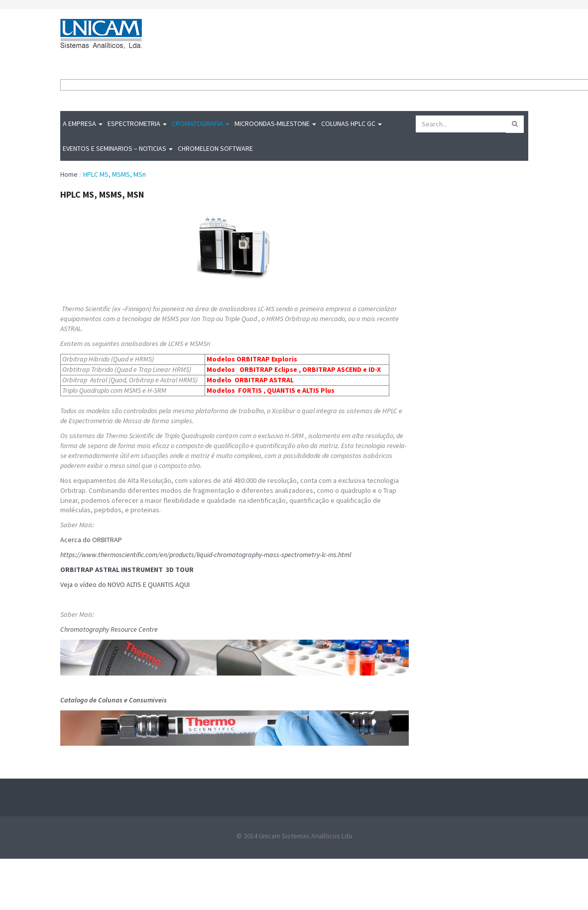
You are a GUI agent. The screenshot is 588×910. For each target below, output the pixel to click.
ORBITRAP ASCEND (332, 369)
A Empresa (83, 123)
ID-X (375, 369)
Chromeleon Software (215, 148)
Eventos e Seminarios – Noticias (118, 148)
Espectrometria (137, 123)
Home (69, 174)
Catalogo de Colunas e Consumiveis (114, 700)
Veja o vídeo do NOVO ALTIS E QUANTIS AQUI (125, 584)
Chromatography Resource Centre (109, 629)
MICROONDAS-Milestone (275, 123)
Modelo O (223, 380)
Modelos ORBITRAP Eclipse (252, 369)
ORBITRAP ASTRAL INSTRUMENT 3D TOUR (128, 569)
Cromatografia (201, 123)
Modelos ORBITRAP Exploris (252, 359)
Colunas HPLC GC (352, 123)
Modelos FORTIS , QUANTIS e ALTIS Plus (271, 390)
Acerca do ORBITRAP (92, 540)
